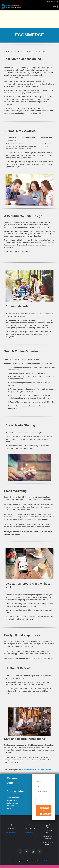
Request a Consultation (45, 811)
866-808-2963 (52, 1)
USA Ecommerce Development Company (37, 770)
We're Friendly (11, 832)
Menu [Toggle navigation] (53, 7)
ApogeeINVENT (42, 861)
